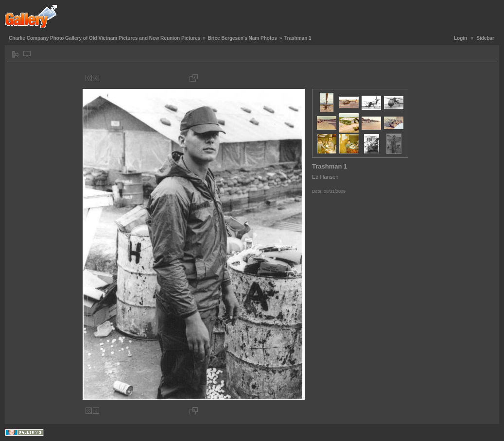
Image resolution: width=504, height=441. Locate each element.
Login (461, 38)
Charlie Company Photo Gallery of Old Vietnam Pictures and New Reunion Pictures (104, 38)
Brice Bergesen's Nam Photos (242, 38)
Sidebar (485, 38)
